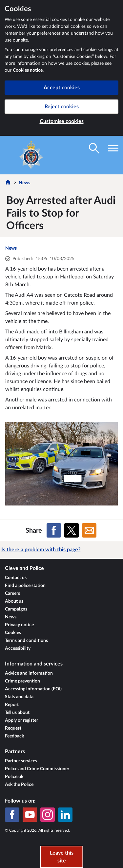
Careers (12, 593)
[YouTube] (30, 815)
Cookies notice (28, 70)
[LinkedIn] (65, 815)
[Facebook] (12, 815)
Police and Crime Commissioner (37, 769)
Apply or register (21, 720)
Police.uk (14, 777)
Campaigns (16, 609)
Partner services (21, 761)
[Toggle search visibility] (94, 148)
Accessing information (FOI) (33, 689)
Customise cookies (62, 121)
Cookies (13, 633)
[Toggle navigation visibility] (113, 148)
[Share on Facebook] (54, 530)
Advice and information (29, 673)
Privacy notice (19, 625)
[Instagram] (48, 815)
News (24, 183)
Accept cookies (62, 88)
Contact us (16, 578)
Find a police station (25, 586)
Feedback (14, 736)
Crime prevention (22, 681)
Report (12, 705)
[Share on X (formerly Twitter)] (72, 530)
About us (14, 601)
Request (13, 728)
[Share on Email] (89, 530)
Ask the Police (19, 785)
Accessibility (18, 648)
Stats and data (19, 697)
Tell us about (17, 713)
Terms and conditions (26, 641)
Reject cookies (62, 107)
